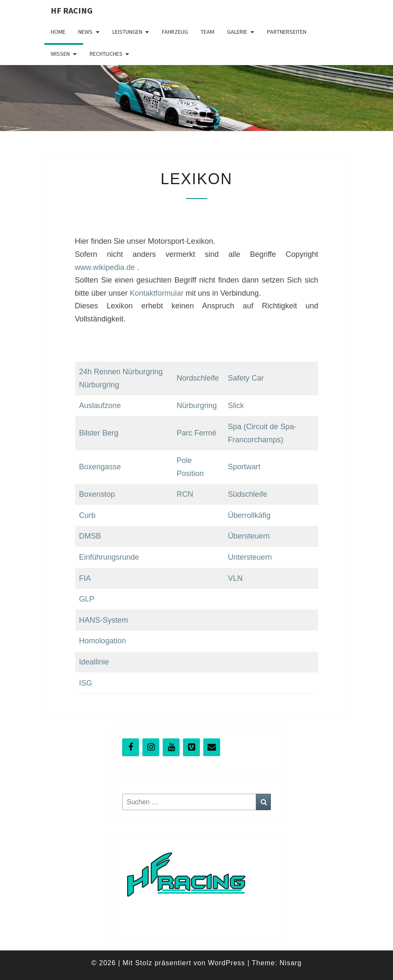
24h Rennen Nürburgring (121, 372)
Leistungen (127, 32)
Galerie (237, 32)
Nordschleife (198, 378)
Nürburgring (99, 385)
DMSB (90, 536)
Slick (236, 406)
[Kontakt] (212, 747)
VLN (235, 578)
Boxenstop (97, 494)
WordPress (227, 963)
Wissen (60, 54)
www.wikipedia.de (105, 267)
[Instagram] (151, 747)
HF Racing (72, 10)
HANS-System (104, 620)
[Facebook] (131, 747)
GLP (87, 599)
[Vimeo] (191, 747)
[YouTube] (171, 747)
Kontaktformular (157, 293)
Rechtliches (106, 54)
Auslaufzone (100, 406)
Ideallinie (94, 662)
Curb (87, 515)
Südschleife (247, 494)
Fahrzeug (175, 32)
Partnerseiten (287, 32)
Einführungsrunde (109, 557)
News (85, 32)
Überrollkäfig (249, 515)
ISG (86, 683)
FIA (85, 578)
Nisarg (291, 963)
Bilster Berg (99, 433)
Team (207, 32)
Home (58, 32)
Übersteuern (249, 536)
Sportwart (244, 467)
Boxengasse (100, 467)
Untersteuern (250, 557)
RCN (185, 494)
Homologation (102, 641)
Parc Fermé (196, 433)
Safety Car (246, 378)
